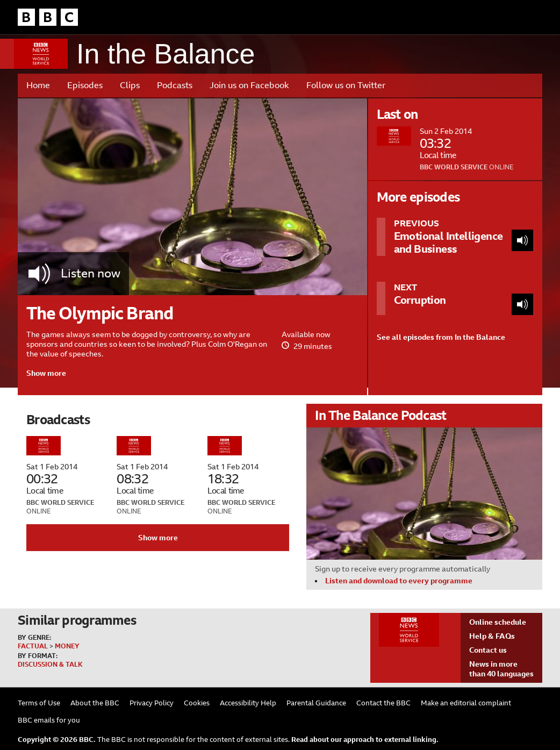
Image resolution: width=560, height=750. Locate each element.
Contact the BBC (383, 703)
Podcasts (175, 85)
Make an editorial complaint (466, 703)
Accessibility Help (248, 703)
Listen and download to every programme (399, 581)
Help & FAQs (492, 636)
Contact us (488, 650)
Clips (130, 85)
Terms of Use (39, 703)
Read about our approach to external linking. (365, 740)
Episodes (85, 85)
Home (38, 85)
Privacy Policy (152, 703)
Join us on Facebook (249, 85)
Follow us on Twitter (346, 85)
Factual (33, 646)
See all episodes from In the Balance (441, 337)
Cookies (197, 703)
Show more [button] (46, 373)
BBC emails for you (49, 720)
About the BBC (95, 703)
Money (67, 646)
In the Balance (166, 54)
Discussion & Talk (50, 665)
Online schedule (498, 622)
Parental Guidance (316, 703)
